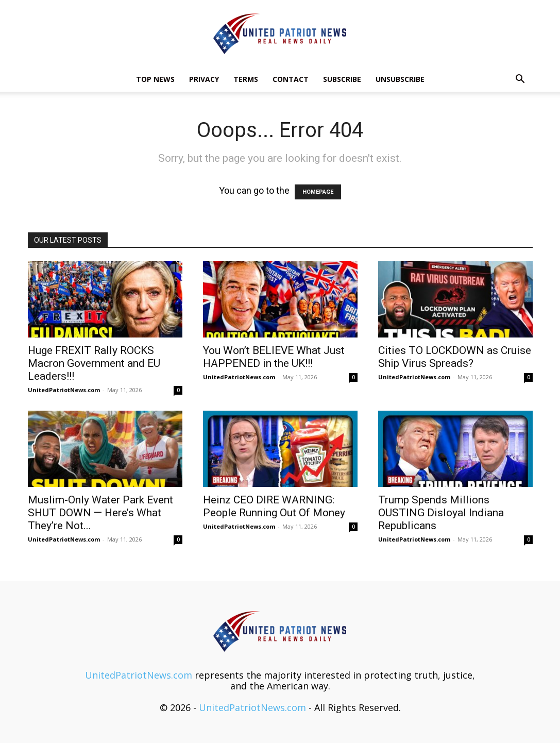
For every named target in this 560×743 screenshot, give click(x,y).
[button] (520, 79)
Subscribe (342, 79)
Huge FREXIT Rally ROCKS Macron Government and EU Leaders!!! (94, 363)
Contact (291, 79)
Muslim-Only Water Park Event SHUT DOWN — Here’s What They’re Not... (100, 513)
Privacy (204, 79)
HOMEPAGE (318, 192)
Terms (246, 79)
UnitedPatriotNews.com (64, 390)
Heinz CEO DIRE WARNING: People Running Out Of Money (274, 506)
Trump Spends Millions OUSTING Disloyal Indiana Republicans (441, 513)
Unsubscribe (400, 79)
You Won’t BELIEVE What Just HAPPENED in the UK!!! (274, 357)
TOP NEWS (155, 79)
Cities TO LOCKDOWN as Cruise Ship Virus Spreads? (455, 357)
